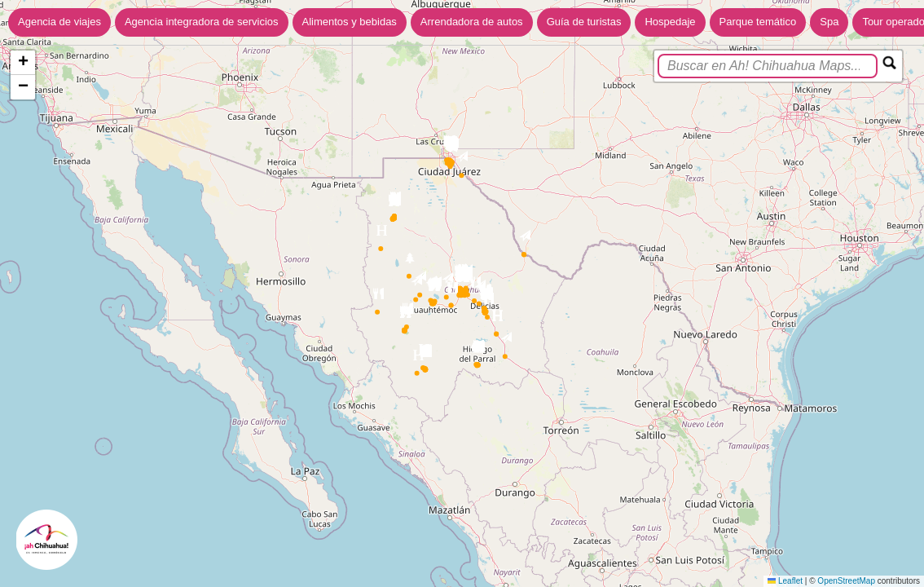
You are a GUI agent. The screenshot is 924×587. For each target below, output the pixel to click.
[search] (768, 66)
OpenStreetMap (846, 581)
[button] (506, 340)
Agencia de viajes (59, 22)
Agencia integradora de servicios (202, 22)
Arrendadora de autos (472, 22)
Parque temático (758, 22)
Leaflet (785, 581)
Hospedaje (670, 22)
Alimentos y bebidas (350, 22)
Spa (829, 22)
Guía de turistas (584, 22)
